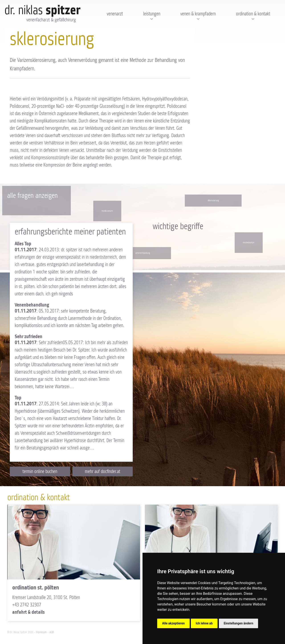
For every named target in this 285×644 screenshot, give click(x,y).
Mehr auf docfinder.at (103, 472)
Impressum (41, 632)
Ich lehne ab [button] (204, 623)
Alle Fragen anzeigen (32, 196)
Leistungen (152, 14)
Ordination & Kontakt (253, 14)
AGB (52, 632)
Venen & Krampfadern (198, 14)
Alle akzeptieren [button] (173, 623)
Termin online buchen (40, 472)
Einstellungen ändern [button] (239, 623)
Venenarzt (115, 14)
